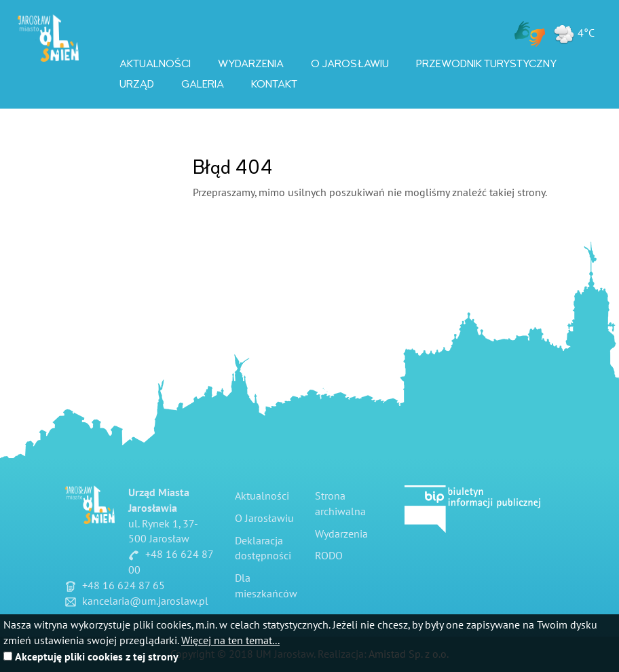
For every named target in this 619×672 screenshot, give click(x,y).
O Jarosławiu (350, 63)
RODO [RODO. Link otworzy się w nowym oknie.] (329, 556)
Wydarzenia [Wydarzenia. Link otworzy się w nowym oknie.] (341, 534)
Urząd (137, 84)
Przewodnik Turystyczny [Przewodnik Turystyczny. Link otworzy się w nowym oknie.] (486, 63)
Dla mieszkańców (266, 586)
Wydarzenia (251, 63)
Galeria (203, 84)
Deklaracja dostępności (263, 549)
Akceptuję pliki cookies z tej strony (97, 657)
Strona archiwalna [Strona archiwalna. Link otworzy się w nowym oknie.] (340, 504)
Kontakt (274, 84)
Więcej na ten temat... (230, 641)
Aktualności (155, 63)
